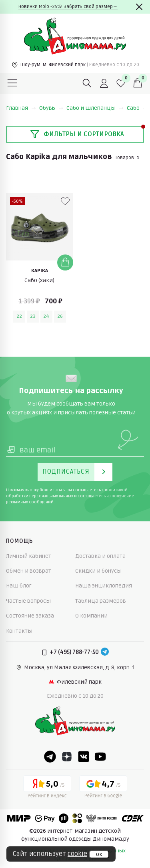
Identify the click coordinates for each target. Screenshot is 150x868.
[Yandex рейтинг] (47, 788)
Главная (21, 108)
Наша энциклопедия (104, 586)
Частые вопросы (28, 601)
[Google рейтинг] (103, 788)
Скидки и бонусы (98, 571)
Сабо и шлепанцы (95, 108)
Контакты (19, 631)
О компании (91, 616)
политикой (116, 490)
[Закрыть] (139, 7)
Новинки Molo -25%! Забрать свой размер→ (68, 7)
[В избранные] (65, 201)
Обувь (51, 108)
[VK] (84, 757)
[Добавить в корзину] (65, 262)
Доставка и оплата (100, 556)
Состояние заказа (30, 616)
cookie (77, 854)
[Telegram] (105, 652)
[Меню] (12, 83)
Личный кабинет (29, 556)
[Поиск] (87, 83)
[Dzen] (67, 757)
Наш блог (19, 586)
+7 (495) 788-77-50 (74, 652)
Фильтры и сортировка (77, 134)
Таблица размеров (101, 601)
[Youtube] (100, 757)
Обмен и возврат (29, 571)
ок (99, 854)
